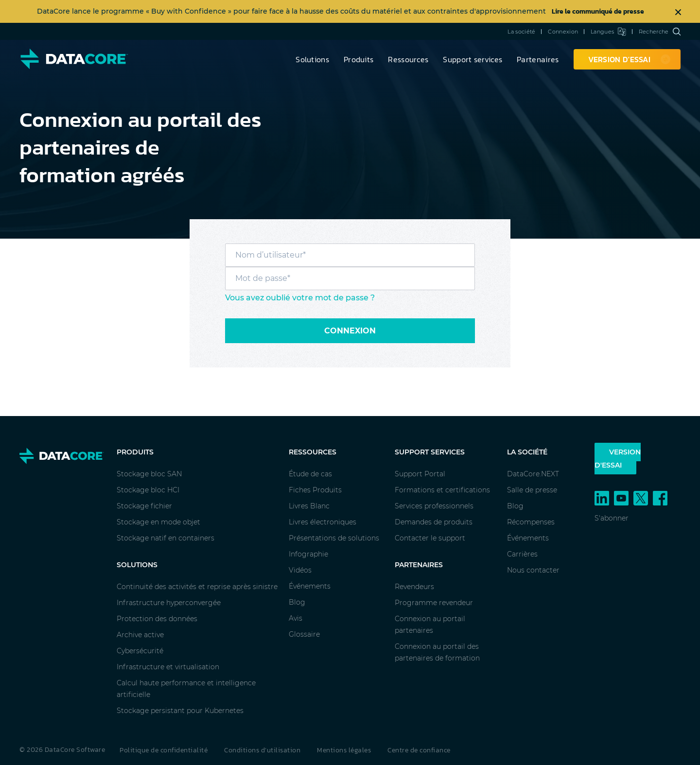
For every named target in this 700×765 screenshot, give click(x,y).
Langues (608, 32)
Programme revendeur (434, 603)
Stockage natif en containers (166, 538)
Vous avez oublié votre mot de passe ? (300, 298)
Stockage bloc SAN (149, 474)
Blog (297, 602)
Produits (359, 59)
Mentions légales (344, 750)
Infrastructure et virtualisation (168, 667)
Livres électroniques (323, 522)
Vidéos (300, 570)
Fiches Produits (315, 490)
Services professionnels (434, 506)
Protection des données (157, 619)
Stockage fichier (144, 506)
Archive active (140, 635)
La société (521, 32)
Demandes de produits (434, 522)
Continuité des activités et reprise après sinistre (197, 587)
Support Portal (420, 474)
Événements (310, 586)
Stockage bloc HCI (148, 490)
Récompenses (531, 522)
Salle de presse (532, 490)
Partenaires (538, 59)
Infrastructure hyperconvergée (169, 603)
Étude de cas (310, 474)
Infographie (308, 554)
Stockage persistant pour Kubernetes (180, 711)
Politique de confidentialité (164, 750)
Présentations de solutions (334, 538)
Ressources (408, 59)
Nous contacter (533, 570)
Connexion (563, 32)
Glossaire (304, 634)
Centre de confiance (419, 750)
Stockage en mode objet (158, 522)
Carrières (522, 554)
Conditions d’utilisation (262, 750)
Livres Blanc (309, 506)
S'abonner (612, 518)
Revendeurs (414, 587)
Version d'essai (618, 459)
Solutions (312, 59)
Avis (296, 618)
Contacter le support (430, 538)
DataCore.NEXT (533, 474)
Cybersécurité (140, 651)
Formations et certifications (442, 490)
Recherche (660, 32)
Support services (472, 59)
